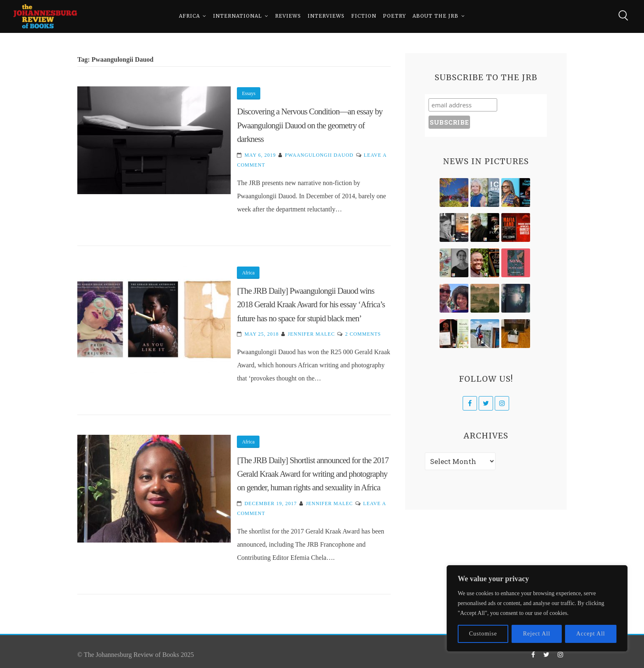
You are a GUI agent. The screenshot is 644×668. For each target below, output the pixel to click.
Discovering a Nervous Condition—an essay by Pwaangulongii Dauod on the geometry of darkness (310, 125)
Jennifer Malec (311, 334)
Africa (189, 16)
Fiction (364, 16)
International (237, 16)
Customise (483, 634)
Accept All (591, 634)
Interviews (326, 16)
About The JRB (436, 16)
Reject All (537, 634)
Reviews (288, 16)
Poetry (394, 16)
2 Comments (363, 334)
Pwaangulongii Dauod (319, 155)
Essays (249, 93)
